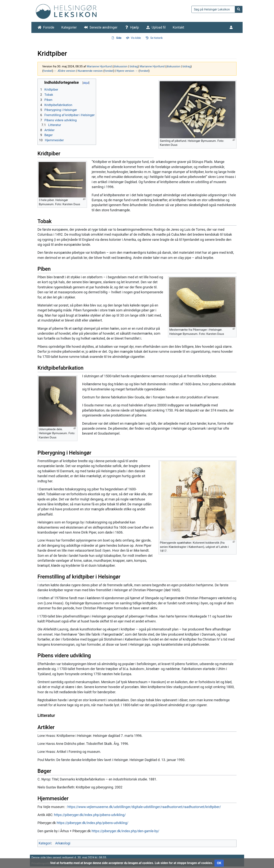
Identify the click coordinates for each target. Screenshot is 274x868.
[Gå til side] (239, 9)
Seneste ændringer (103, 27)
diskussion (120, 66)
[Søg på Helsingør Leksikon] (213, 9)
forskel (48, 71)
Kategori (45, 843)
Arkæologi (63, 843)
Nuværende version (90, 71)
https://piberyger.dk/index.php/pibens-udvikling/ (90, 815)
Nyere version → (127, 71)
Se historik (157, 38)
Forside (49, 27)
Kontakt (179, 27)
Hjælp (135, 27)
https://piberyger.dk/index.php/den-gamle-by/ (125, 831)
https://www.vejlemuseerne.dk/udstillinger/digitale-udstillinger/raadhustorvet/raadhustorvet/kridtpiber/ (144, 807)
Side (119, 38)
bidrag (134, 66)
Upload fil (159, 27)
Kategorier (69, 27)
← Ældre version (65, 71)
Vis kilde (136, 38)
